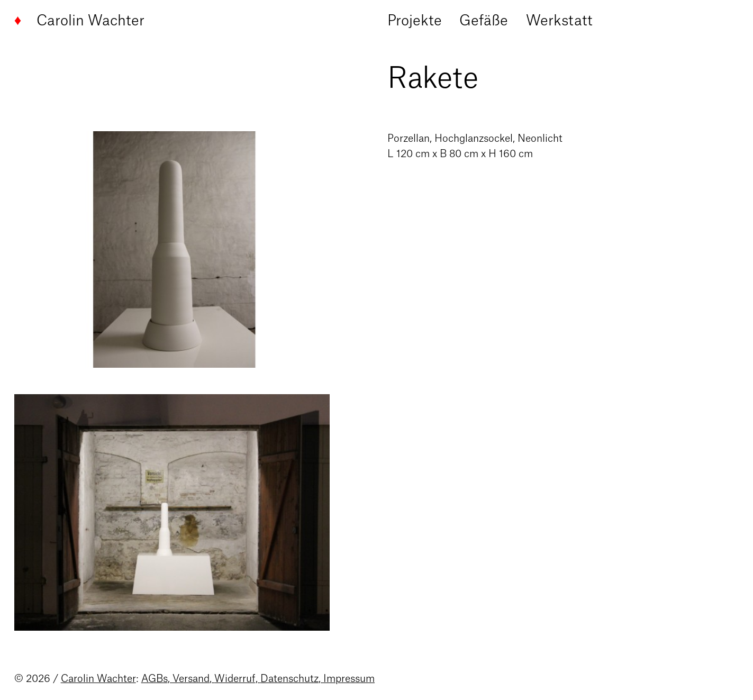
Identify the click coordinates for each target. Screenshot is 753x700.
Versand (191, 679)
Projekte (415, 21)
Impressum (349, 679)
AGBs (155, 679)
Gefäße (484, 21)
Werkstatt (559, 21)
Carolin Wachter (80, 21)
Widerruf (235, 679)
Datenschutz (289, 679)
